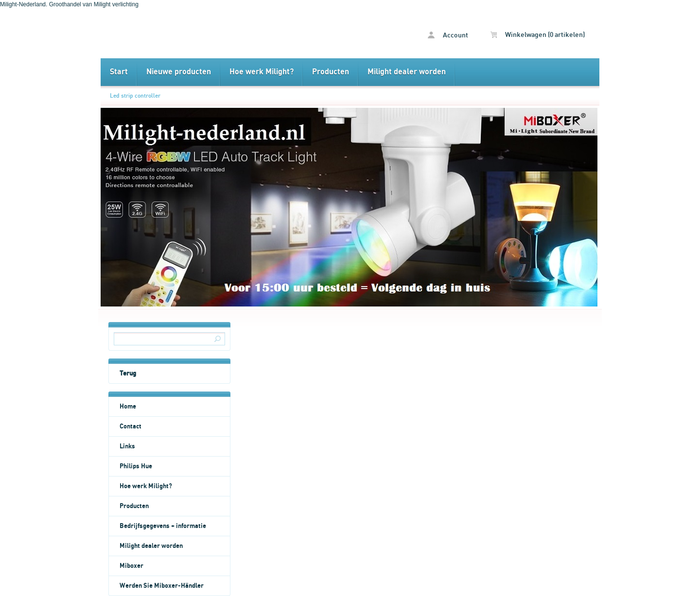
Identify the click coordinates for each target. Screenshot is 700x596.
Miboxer (131, 566)
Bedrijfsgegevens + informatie (163, 526)
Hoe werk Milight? (262, 72)
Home (128, 407)
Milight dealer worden (407, 72)
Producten (331, 72)
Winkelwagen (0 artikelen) (538, 35)
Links (127, 446)
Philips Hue (136, 466)
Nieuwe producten (179, 72)
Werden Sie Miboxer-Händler (162, 586)
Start (119, 72)
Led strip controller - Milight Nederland (225, 34)
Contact (131, 426)
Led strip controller (135, 96)
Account (448, 35)
